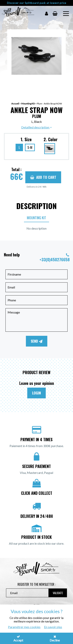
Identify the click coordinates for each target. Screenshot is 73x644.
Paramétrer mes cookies (24, 627)
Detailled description (36, 127)
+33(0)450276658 (55, 260)
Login (36, 393)
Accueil (15, 104)
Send (37, 341)
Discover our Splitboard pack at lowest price (37, 3)
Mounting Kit (28, 104)
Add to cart (43, 177)
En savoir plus (53, 627)
